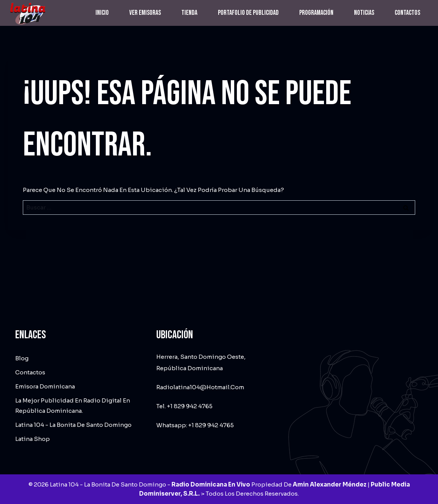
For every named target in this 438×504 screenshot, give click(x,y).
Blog (22, 358)
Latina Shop (33, 439)
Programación (316, 13)
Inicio (102, 13)
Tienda (189, 13)
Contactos (407, 13)
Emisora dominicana (45, 386)
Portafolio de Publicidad (248, 13)
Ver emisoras (145, 13)
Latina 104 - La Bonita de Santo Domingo (73, 425)
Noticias (364, 13)
